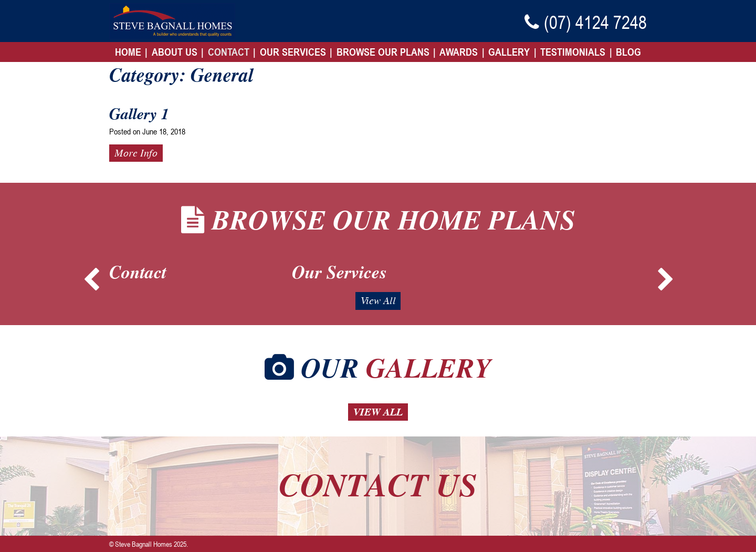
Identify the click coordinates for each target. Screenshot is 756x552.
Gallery (509, 52)
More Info (136, 153)
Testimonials (573, 52)
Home (128, 52)
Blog (628, 52)
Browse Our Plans (383, 52)
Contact (229, 52)
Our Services (293, 52)
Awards (459, 52)
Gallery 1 (139, 114)
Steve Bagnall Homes (144, 544)
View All (378, 300)
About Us (175, 52)
